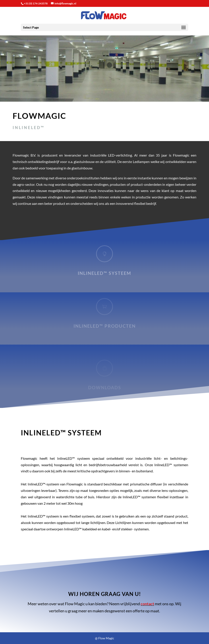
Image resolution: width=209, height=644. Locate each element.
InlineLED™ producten (105, 327)
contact (147, 604)
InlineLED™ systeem (104, 274)
